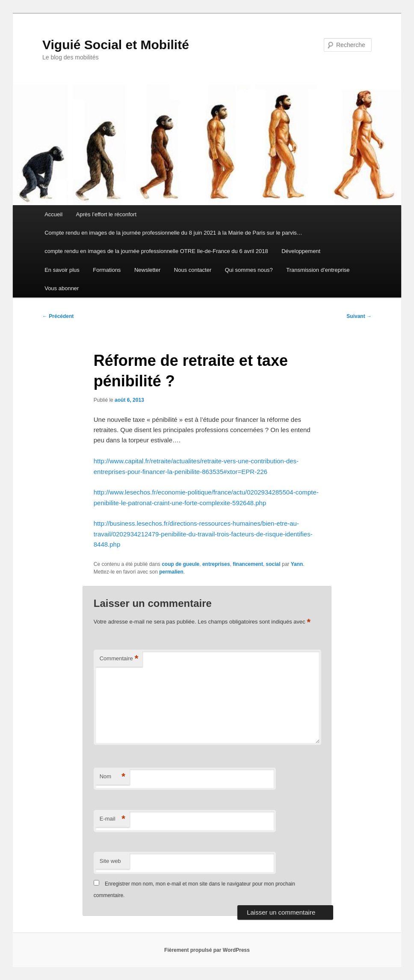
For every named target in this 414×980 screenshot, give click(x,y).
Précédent (58, 316)
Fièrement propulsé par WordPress (207, 950)
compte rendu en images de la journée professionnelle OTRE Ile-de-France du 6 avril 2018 (156, 251)
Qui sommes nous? (249, 270)
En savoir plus (62, 270)
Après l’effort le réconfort (106, 214)
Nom (112, 777)
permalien (171, 572)
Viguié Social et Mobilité (116, 45)
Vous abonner (62, 288)
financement (248, 564)
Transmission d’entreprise (318, 270)
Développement (301, 251)
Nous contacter (193, 270)
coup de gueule (180, 564)
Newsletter (147, 270)
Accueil (53, 214)
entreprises (216, 564)
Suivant (359, 316)
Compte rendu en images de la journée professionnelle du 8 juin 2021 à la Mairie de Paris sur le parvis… (173, 233)
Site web (110, 861)
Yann (297, 564)
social (273, 564)
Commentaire (119, 659)
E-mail (112, 819)
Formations (107, 270)
